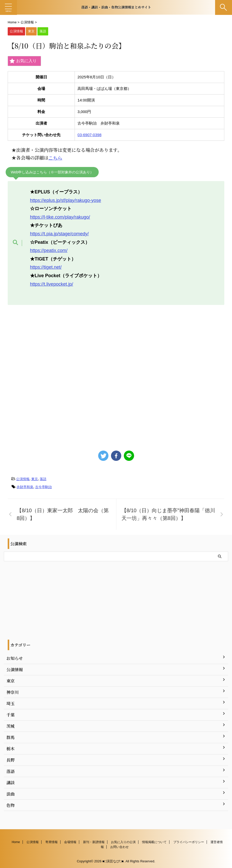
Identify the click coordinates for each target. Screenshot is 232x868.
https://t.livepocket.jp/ (52, 284)
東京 (35, 479)
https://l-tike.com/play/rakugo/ (60, 217)
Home (16, 842)
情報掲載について (154, 842)
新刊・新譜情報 (94, 842)
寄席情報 (52, 842)
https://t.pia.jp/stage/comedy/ (59, 234)
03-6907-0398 (89, 135)
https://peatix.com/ (49, 250)
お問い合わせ (119, 847)
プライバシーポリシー (189, 842)
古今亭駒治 (43, 487)
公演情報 (23, 479)
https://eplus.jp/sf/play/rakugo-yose (65, 200)
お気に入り (23, 61)
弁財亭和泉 (25, 487)
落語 (43, 479)
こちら (55, 158)
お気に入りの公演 (123, 842)
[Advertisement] (116, 375)
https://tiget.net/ (46, 267)
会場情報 (70, 842)
